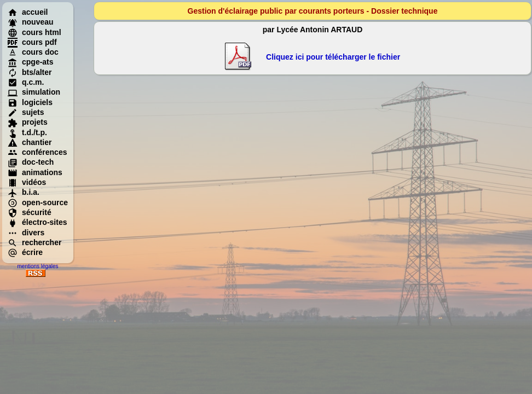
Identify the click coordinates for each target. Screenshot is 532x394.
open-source (38, 202)
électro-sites (37, 222)
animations (35, 172)
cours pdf (32, 42)
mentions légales (37, 266)
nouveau (31, 22)
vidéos (27, 182)
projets (28, 122)
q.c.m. (26, 82)
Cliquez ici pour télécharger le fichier (333, 57)
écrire (25, 252)
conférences (37, 152)
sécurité (30, 212)
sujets (26, 112)
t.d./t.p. (27, 132)
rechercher (34, 242)
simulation (34, 92)
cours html (34, 32)
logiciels (30, 102)
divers (26, 233)
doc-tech (31, 162)
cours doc (33, 52)
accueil (28, 12)
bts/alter (30, 72)
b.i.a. (24, 192)
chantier (30, 142)
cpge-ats (31, 62)
